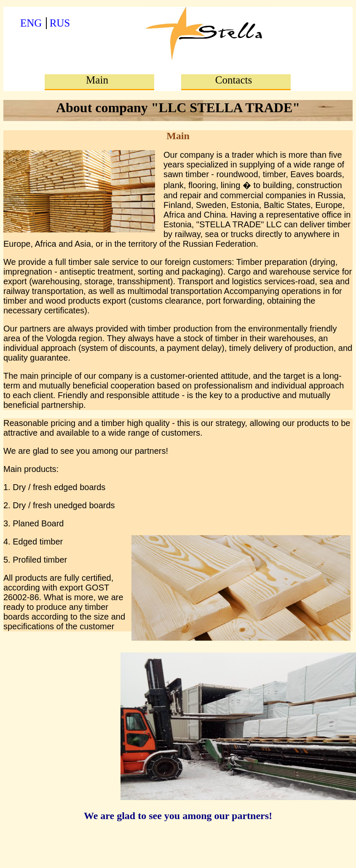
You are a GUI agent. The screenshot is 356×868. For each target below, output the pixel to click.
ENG (31, 23)
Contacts (234, 80)
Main (97, 80)
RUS (60, 23)
